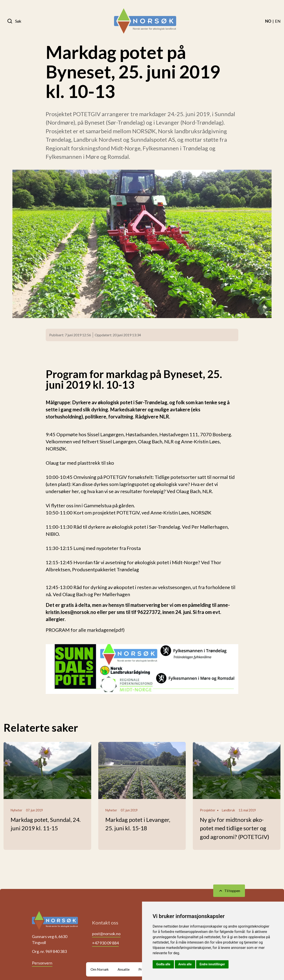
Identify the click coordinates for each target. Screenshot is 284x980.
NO (268, 21)
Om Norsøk (100, 969)
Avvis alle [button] (185, 964)
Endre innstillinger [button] (212, 964)
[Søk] (14, 21)
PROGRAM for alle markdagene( (81, 630)
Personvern (42, 963)
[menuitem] (268, 21)
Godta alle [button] (163, 964)
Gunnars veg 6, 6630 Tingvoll (50, 939)
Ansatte (124, 969)
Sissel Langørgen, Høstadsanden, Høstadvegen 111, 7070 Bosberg (159, 434)
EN (278, 21)
